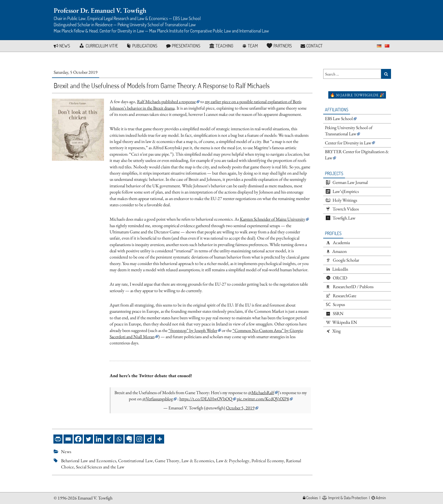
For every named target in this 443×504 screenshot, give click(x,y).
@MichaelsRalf (261, 393)
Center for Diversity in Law (348, 143)
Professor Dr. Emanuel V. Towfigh (100, 10)
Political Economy (268, 461)
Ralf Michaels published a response (166, 102)
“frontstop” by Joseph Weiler (193, 330)
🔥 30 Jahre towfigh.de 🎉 (357, 95)
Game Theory (167, 461)
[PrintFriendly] (58, 439)
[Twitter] (88, 439)
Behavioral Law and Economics (89, 461)
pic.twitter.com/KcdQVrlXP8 (263, 399)
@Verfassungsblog (158, 399)
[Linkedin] (99, 439)
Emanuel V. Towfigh (95, 498)
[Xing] (109, 439)
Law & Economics (198, 461)
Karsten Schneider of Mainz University (272, 219)
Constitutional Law (135, 461)
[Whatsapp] (119, 439)
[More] (160, 439)
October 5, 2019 (240, 408)
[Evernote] (129, 439)
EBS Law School (339, 119)
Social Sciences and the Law (100, 467)
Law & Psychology (233, 461)
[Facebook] (78, 439)
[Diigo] (149, 439)
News (66, 452)
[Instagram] (139, 439)
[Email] (68, 439)
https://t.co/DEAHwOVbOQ (206, 399)
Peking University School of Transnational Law (349, 131)
